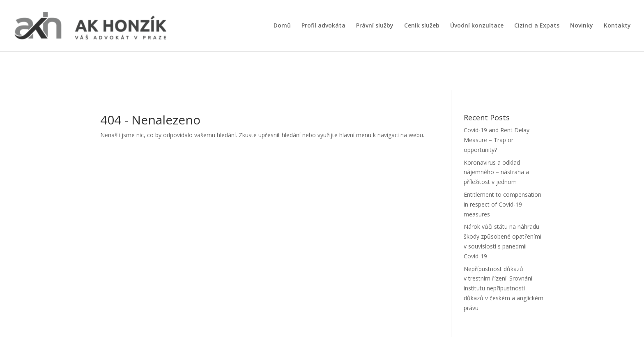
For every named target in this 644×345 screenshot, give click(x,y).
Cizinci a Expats (537, 26)
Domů (282, 26)
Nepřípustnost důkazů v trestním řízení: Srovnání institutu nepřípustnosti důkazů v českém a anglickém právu (504, 288)
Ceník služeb (422, 26)
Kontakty (617, 26)
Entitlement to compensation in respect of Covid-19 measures (503, 204)
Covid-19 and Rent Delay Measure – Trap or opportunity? (497, 140)
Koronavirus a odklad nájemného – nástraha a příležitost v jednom (496, 172)
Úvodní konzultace (477, 26)
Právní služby (375, 26)
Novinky (582, 26)
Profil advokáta (323, 26)
